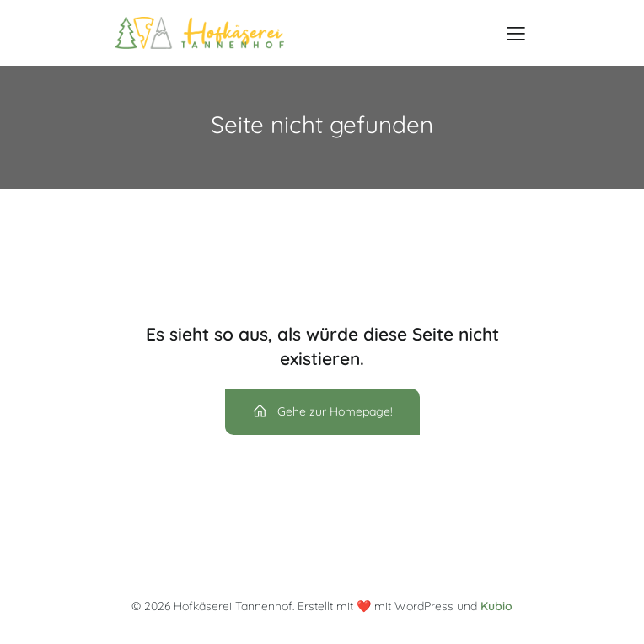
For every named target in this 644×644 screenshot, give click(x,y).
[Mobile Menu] (516, 33)
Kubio (496, 606)
